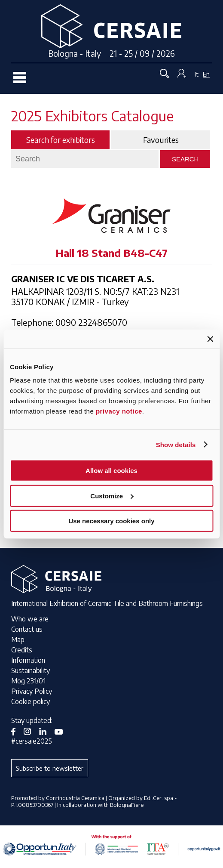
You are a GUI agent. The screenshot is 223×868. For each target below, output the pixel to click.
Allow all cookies (111, 471)
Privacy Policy (32, 691)
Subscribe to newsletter (50, 768)
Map (18, 639)
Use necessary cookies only (111, 521)
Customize (112, 496)
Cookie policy (31, 701)
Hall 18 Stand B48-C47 (111, 253)
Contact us (27, 629)
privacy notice (119, 411)
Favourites (161, 140)
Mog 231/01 (28, 681)
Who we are (30, 619)
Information (28, 660)
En (206, 74)
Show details (176, 444)
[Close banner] (210, 339)
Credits (22, 650)
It (197, 74)
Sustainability (31, 670)
